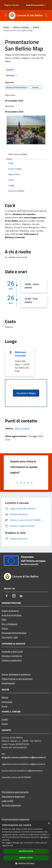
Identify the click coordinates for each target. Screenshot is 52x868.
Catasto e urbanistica (12, 660)
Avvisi (5, 706)
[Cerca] (46, 15)
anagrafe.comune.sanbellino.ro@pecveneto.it (24, 757)
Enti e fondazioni (10, 624)
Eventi (36, 27)
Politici (5, 628)
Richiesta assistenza (11, 805)
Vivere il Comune (21, 27)
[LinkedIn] (21, 596)
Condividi (12, 70)
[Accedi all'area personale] (35, 5)
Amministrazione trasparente (16, 819)
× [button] (49, 824)
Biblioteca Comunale (20, 354)
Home (6, 27)
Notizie (5, 697)
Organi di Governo (10, 611)
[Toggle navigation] (6, 15)
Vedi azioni (12, 76)
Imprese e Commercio (12, 656)
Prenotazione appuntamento (15, 792)
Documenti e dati (10, 637)
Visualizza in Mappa (26, 393)
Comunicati (7, 702)
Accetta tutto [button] (26, 851)
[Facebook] (7, 596)
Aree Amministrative (12, 615)
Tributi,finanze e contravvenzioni (17, 679)
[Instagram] (14, 596)
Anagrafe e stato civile (12, 651)
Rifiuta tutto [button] (26, 858)
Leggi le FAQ (7, 801)
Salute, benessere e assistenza (16, 674)
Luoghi (5, 719)
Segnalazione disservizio (13, 796)
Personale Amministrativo (14, 633)
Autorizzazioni (8, 683)
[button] (26, 863)
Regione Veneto (12, 5)
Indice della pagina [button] (18, 154)
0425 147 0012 (22, 428)
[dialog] (26, 844)
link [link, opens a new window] (11, 845)
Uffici (4, 620)
